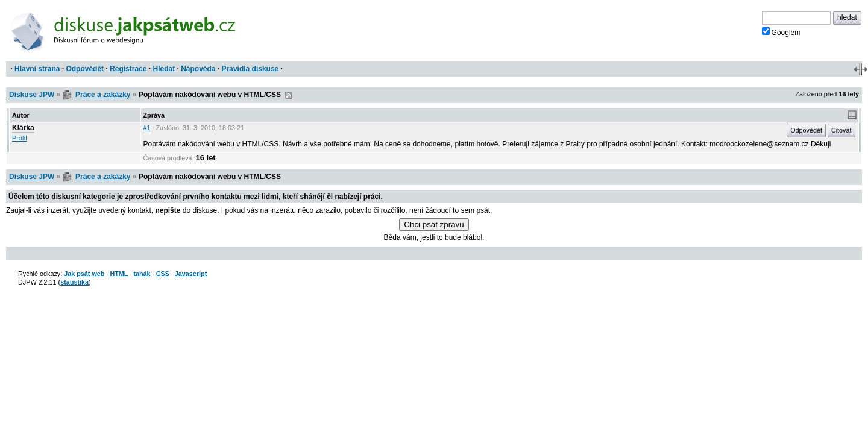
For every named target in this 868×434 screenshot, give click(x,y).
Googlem (782, 32)
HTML (119, 274)
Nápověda (198, 69)
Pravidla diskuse (250, 69)
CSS (163, 274)
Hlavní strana (37, 69)
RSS (289, 95)
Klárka (23, 128)
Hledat (164, 69)
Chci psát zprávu (434, 225)
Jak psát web (84, 274)
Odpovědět (85, 69)
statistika (74, 282)
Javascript (191, 274)
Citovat (841, 130)
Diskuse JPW (32, 95)
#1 (147, 128)
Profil (20, 138)
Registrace (128, 69)
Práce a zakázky (103, 95)
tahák (142, 274)
